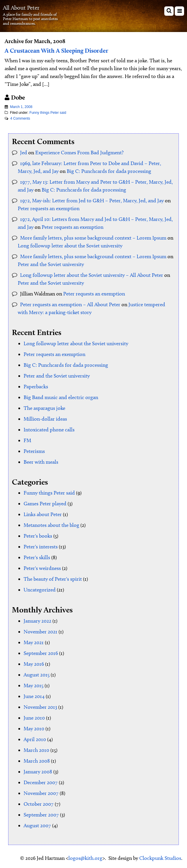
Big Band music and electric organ (61, 397)
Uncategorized (40, 590)
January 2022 (37, 621)
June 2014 (34, 696)
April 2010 (35, 739)
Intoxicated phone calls (49, 430)
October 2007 (39, 804)
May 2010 (34, 729)
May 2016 (34, 664)
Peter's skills (37, 557)
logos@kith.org (85, 858)
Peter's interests (41, 547)
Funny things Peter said (48, 113)
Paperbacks (36, 387)
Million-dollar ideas (45, 419)
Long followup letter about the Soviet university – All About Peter (92, 275)
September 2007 (41, 815)
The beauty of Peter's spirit (53, 579)
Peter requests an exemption (49, 208)
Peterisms (34, 451)
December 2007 (41, 782)
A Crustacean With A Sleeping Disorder (57, 51)
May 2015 (33, 685)
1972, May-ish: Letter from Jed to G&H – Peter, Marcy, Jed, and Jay (92, 201)
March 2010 (36, 750)
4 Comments (20, 118)
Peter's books (38, 536)
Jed (24, 153)
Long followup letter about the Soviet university (70, 246)
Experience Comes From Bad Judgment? (79, 153)
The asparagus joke (44, 408)
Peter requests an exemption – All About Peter (70, 304)
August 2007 (37, 826)
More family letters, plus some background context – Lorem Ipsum (93, 238)
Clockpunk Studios (160, 858)
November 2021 (40, 632)
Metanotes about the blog (51, 525)
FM (27, 440)
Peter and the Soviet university (51, 264)
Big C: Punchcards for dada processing (109, 171)
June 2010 (34, 718)
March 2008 (37, 761)
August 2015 (37, 675)
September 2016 (41, 653)
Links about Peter (43, 514)
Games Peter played (45, 504)
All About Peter (21, 8)
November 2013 (40, 707)
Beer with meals (41, 462)
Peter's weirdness (42, 568)
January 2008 (38, 772)
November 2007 (41, 793)
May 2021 (34, 642)
